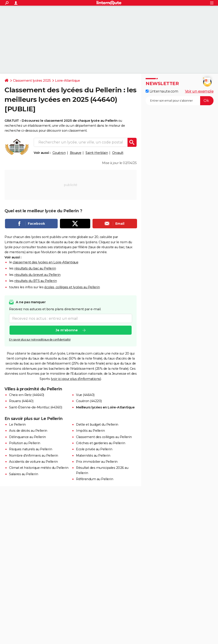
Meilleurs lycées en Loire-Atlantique (105, 407)
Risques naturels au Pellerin (31, 449)
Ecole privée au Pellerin (94, 449)
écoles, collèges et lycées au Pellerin (72, 287)
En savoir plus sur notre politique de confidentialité (40, 340)
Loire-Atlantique (67, 81)
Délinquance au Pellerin (27, 437)
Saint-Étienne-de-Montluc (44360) (36, 407)
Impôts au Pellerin (90, 431)
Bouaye (76, 153)
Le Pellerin (17, 425)
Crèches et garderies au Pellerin (101, 443)
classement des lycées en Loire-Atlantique (46, 262)
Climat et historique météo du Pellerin (39, 468)
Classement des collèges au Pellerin (104, 437)
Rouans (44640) (21, 401)
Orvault (118, 153)
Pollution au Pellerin (25, 443)
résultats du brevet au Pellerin (37, 275)
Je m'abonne (67, 330)
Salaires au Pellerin (24, 474)
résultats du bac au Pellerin (35, 268)
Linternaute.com (162, 91)
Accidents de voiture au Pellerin (33, 462)
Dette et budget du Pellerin (97, 425)
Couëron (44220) (89, 401)
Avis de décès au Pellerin (28, 431)
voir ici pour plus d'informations (76, 379)
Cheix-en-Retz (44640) (27, 395)
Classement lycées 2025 (32, 81)
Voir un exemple (199, 91)
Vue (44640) (85, 395)
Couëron (59, 153)
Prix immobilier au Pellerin (97, 462)
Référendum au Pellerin (95, 479)
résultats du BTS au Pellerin (36, 281)
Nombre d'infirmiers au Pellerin (34, 456)
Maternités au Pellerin (93, 456)
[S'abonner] (180, 101)
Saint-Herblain (97, 153)
